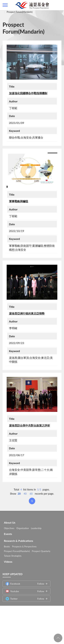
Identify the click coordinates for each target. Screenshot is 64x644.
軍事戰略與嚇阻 (19, 201)
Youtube (25, 590)
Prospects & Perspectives (24, 546)
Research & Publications (19, 540)
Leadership (36, 527)
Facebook (25, 583)
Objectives (9, 527)
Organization (23, 527)
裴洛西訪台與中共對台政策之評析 (30, 425)
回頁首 (58, 638)
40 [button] (25, 494)
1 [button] (32, 501)
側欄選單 (5, 5)
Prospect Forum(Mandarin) (20, 12)
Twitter (25, 598)
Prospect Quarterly (41, 550)
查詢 (59, 5)
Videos (8, 561)
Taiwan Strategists (13, 555)
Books (7, 546)
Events (8, 533)
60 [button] (31, 494)
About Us (10, 522)
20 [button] (19, 494)
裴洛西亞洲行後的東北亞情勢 (27, 313)
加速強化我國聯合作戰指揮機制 (28, 93)
